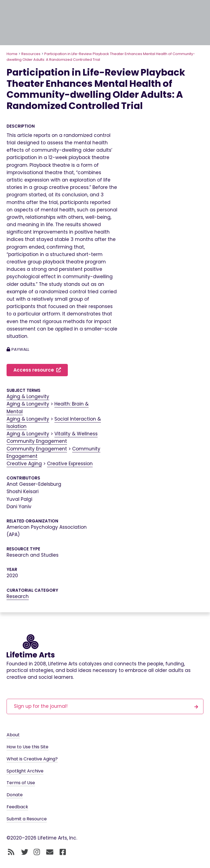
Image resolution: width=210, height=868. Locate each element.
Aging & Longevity (28, 396)
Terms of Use (21, 783)
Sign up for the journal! (106, 706)
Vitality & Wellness (76, 434)
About (13, 735)
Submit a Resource (27, 819)
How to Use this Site (27, 747)
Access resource (37, 370)
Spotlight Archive (25, 771)
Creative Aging (24, 464)
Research (18, 596)
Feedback (17, 807)
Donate (15, 795)
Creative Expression (70, 464)
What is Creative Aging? (32, 759)
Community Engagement (37, 441)
